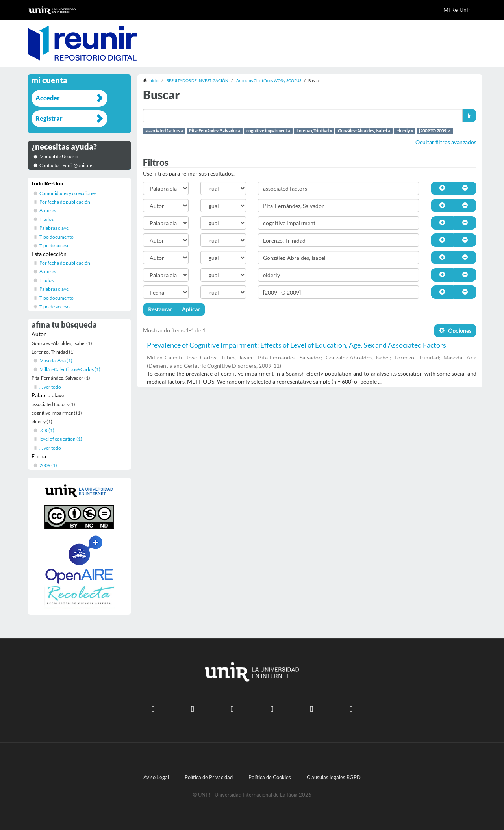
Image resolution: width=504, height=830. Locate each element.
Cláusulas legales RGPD (334, 777)
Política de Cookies (270, 777)
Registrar (49, 118)
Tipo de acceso (55, 245)
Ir (469, 116)
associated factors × (164, 131)
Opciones (455, 331)
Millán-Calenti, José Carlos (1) (70, 369)
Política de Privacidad (209, 777)
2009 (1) (48, 465)
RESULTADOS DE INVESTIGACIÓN (197, 80)
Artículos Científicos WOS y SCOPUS (269, 80)
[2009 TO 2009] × (435, 131)
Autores (48, 210)
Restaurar (160, 309)
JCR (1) (47, 430)
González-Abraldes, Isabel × (364, 131)
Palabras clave (54, 228)
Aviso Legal (156, 777)
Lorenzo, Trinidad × (314, 131)
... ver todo (50, 387)
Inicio (154, 80)
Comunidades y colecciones (68, 193)
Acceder (48, 98)
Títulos (46, 219)
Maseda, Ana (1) (56, 360)
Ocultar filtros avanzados (446, 142)
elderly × (405, 131)
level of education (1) (61, 439)
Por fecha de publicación (65, 202)
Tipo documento (57, 237)
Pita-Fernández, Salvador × (215, 131)
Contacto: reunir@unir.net (67, 165)
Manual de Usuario (59, 157)
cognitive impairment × (268, 131)
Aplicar (191, 309)
